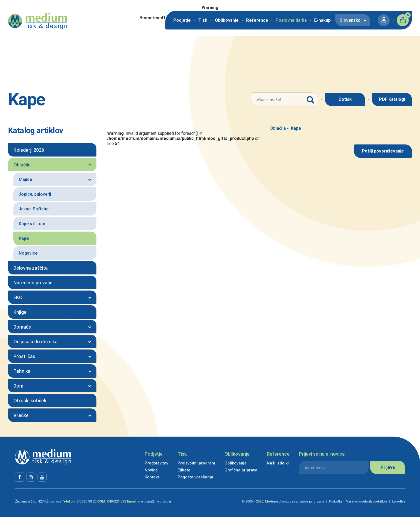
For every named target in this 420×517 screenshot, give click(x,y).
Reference (257, 20)
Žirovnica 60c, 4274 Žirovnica (38, 501)
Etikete (184, 470)
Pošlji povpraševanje (383, 151)
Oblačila (278, 128)
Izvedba (398, 501)
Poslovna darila (291, 20)
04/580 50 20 (87, 501)
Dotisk (345, 99)
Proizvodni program (196, 463)
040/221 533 (117, 501)
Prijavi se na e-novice (322, 454)
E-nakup (322, 20)
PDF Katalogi (392, 99)
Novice (151, 470)
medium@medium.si (155, 501)
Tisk (203, 20)
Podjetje (182, 20)
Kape (294, 128)
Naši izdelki (278, 463)
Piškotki (335, 501)
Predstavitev (156, 463)
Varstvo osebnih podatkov (367, 501)
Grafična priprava (241, 470)
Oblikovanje (227, 20)
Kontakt (152, 477)
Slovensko (350, 20)
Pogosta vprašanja (195, 477)
